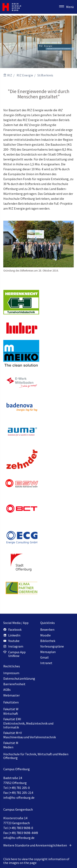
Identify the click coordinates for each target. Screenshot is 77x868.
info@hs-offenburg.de (19, 798)
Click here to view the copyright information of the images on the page (36, 861)
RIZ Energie (25, 75)
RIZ (10, 75)
